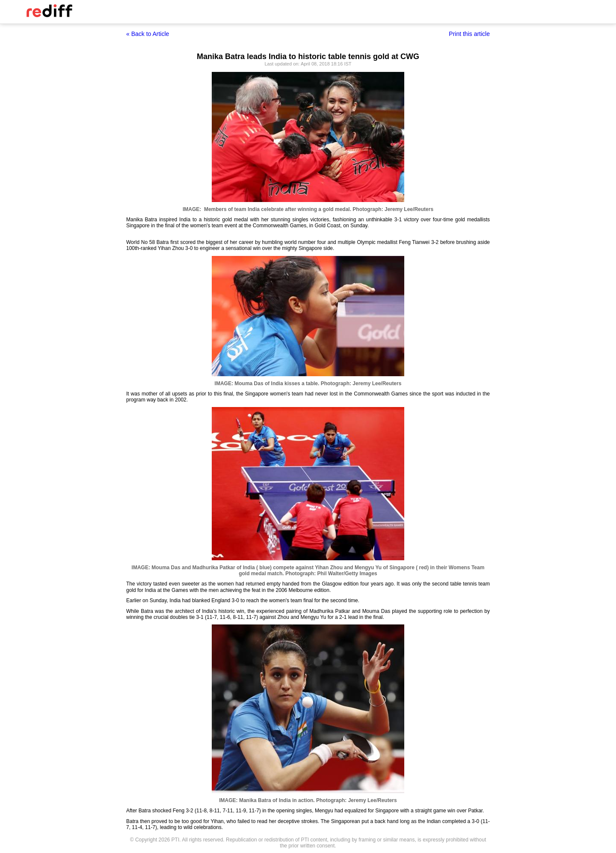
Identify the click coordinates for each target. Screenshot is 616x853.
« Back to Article (148, 34)
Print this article (469, 34)
